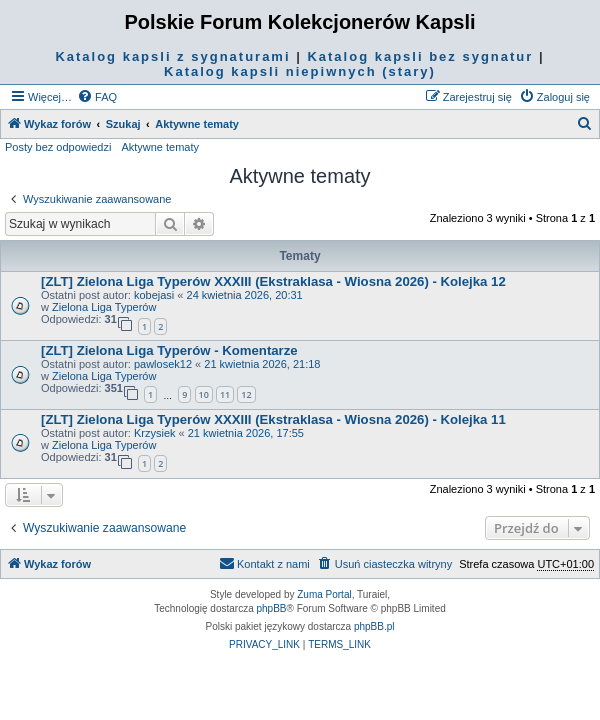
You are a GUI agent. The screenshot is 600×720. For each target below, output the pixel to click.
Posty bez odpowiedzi (58, 147)
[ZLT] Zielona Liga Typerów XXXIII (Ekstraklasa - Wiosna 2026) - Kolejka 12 (273, 281)
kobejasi (154, 295)
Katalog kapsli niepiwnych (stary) (300, 71)
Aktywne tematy (160, 147)
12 (246, 394)
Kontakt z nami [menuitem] (264, 563)
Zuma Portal (324, 594)
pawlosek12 (163, 364)
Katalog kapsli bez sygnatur (420, 56)
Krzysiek (155, 433)
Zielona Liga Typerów (104, 307)
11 (225, 394)
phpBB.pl (374, 626)
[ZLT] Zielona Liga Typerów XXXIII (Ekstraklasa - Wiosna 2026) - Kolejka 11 (273, 419)
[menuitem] (97, 97)
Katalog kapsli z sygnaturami (172, 56)
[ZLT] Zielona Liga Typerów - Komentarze (169, 350)
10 (204, 394)
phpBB (272, 608)
